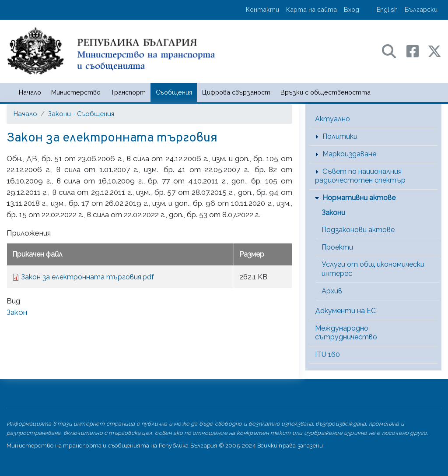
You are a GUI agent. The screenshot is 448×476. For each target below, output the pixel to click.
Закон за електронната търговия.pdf (87, 277)
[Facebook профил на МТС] (417, 51)
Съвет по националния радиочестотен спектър (360, 176)
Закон (17, 312)
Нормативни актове (359, 198)
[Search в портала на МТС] (393, 51)
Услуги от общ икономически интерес (373, 269)
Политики (340, 136)
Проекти (337, 247)
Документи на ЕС (345, 311)
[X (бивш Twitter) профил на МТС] (434, 51)
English (387, 9)
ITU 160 (327, 354)
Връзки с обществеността (325, 92)
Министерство (76, 92)
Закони (333, 213)
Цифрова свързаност (236, 92)
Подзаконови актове (358, 230)
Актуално (332, 119)
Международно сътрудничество (346, 333)
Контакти (262, 9)
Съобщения (174, 92)
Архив (332, 291)
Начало (30, 92)
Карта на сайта (311, 9)
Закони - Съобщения (81, 114)
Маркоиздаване (349, 154)
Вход (352, 9)
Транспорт (128, 92)
